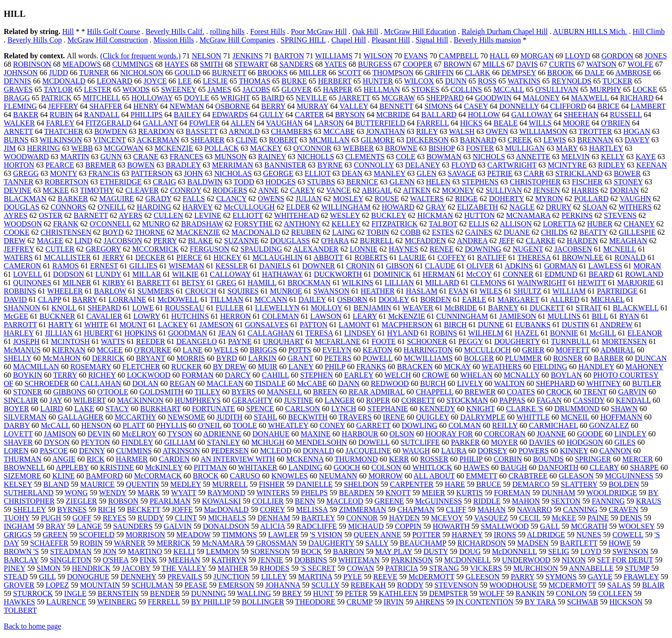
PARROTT (20, 325)
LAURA (454, 451)
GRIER (533, 350)
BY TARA (540, 602)
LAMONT (355, 325)
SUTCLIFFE (420, 442)
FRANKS (371, 367)
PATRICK (56, 98)
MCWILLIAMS (428, 358)
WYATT (184, 493)
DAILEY (312, 299)
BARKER (73, 199)
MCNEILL (620, 249)
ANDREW (616, 325)
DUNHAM (559, 493)
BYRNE (330, 165)
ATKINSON (181, 451)
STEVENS (620, 215)
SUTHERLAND (29, 493)
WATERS (18, 257)
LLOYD (577, 56)
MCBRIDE (393, 115)
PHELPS (315, 493)
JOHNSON (21, 73)
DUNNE (491, 325)
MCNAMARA (528, 215)
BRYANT (150, 358)
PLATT (134, 425)
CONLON (571, 593)
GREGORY (103, 249)
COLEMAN (281, 316)
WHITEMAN (359, 560)
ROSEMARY (91, 367)
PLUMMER (523, 358)
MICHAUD (366, 526)
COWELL (628, 535)
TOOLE (245, 425)
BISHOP (441, 148)
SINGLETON (70, 560)
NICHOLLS (316, 157)
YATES (336, 64)
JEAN (227, 333)
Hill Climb (648, 32)
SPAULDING (261, 249)
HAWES (476, 467)
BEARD (601, 274)
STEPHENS (480, 182)
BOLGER (479, 358)
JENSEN (546, 190)
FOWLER (204, 123)
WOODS (136, 89)
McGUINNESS (439, 501)
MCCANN (271, 299)
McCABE (312, 383)
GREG (226, 283)
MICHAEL (608, 299)
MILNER (77, 283)
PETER (356, 593)
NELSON (206, 56)
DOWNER (318, 266)
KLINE (63, 476)
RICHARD (637, 98)
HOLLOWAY (152, 98)
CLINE (247, 140)
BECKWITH (308, 417)
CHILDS (554, 232)
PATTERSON (152, 173)
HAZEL (527, 333)
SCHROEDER (46, 383)
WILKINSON (61, 140)
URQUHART (283, 341)
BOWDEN (111, 131)
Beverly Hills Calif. (175, 32)
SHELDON (361, 484)
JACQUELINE (368, 451)
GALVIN (178, 526)
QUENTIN (143, 484)
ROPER (378, 400)
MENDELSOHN (321, 442)
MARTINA (315, 577)
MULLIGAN (525, 148)
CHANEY (639, 224)
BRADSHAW (202, 224)
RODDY (410, 585)
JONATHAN (385, 131)
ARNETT (18, 131)
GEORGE (278, 173)
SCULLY (325, 585)
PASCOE (54, 451)
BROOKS (272, 73)
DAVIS (527, 64)
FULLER (230, 308)
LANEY (301, 367)
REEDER (150, 341)
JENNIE (271, 560)
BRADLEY (183, 165)
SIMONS (438, 106)
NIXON (574, 560)
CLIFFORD (568, 106)
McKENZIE (407, 316)
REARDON (156, 131)
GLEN (427, 173)
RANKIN (530, 593)
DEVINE (18, 190)
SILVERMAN (25, 417)
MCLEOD (276, 451)
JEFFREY (19, 249)
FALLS (194, 199)
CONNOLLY (374, 165)
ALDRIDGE (546, 535)
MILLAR (147, 274)
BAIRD (273, 98)
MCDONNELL (468, 560)
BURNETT (229, 73)
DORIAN (624, 190)
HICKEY (227, 257)
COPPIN (408, 526)
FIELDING (550, 367)
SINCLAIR (21, 400)
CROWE (436, 375)
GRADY (158, 199)
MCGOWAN (124, 148)
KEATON (378, 350)
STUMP (637, 568)
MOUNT (133, 325)
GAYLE (600, 577)
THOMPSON (393, 73)
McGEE (16, 316)
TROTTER (595, 131)
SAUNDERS (133, 526)
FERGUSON (210, 249)
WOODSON (23, 224)
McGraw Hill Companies (238, 40)
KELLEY (346, 224)
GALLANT (160, 123)
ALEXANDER (316, 249)
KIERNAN (69, 350)
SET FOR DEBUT (625, 560)
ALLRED (564, 299)
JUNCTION (231, 577)
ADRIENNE (222, 434)
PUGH (51, 518)
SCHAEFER (49, 543)
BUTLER (647, 383)
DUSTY (436, 551)
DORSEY (493, 451)
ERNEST (104, 266)
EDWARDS (230, 115)
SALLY (377, 543)
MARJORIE (636, 283)
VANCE (339, 190)
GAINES (479, 232)
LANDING (305, 467)
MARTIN (75, 157)
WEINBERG (117, 602)
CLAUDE (440, 266)
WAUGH (416, 451)
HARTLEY (606, 148)
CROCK (559, 392)
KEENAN (651, 165)
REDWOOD (390, 383)
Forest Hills (268, 32)
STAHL (266, 417)
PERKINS (577, 215)
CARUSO (245, 476)
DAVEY (637, 140)
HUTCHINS (190, 316)
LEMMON (222, 551)
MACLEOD (345, 501)
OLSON (402, 434)
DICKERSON (427, 140)
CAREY (302, 190)
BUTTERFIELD (380, 123)
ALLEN (243, 123)
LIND (84, 241)
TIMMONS (239, 535)
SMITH (211, 64)
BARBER (609, 358)
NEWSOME (186, 417)
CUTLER (60, 249)
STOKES (425, 89)
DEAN (352, 173)
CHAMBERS (292, 131)
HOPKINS (141, 333)
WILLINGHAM (346, 207)
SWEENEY (179, 89)
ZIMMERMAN (362, 509)
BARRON (349, 551)
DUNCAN (651, 358)
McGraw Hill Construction (107, 40)
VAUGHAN (284, 123)
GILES (625, 442)
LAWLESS (605, 266)
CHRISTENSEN (66, 232)
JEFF (507, 241)
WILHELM (486, 333)
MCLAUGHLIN (278, 257)
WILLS (540, 123)
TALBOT (443, 224)
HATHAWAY (282, 274)
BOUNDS (548, 459)
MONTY (63, 173)
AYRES (16, 215)
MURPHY (605, 89)
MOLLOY (327, 308)
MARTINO (145, 551)
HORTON (19, 165)
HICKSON (626, 602)
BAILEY (187, 115)
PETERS (338, 358)
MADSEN (533, 543)
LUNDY (108, 274)
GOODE (590, 434)
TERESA (319, 333)
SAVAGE (462, 173)
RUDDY (151, 518)
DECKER (150, 257)
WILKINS (357, 283)
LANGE (89, 526)
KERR (399, 459)
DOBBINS (311, 560)
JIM (10, 148)
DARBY (17, 425)
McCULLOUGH (249, 207)
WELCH (398, 375)
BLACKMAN (25, 199)
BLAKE (200, 241)
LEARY (365, 316)
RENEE (441, 249)
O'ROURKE (153, 350)
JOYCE (155, 81)
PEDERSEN (230, 451)
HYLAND (403, 333)
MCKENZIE (174, 148)
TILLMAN (226, 299)
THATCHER (64, 131)
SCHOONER (427, 341)
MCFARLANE (338, 341)
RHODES (274, 568)
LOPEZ (57, 585)
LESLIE (215, 81)
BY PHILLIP (211, 602)
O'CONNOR (312, 148)
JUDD (59, 73)
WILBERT (90, 400)
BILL (600, 316)
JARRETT (354, 98)
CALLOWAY (231, 274)
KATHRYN (229, 560)
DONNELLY (519, 106)
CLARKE (541, 241)
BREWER (480, 392)
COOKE (17, 232)
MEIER (434, 493)
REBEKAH (368, 585)
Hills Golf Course (113, 32)
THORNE (150, 232)
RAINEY (272, 157)
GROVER (19, 585)
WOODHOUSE (513, 585)
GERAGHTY (252, 400)
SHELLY (17, 358)
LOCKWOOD (149, 375)
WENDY (113, 493)
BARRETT (153, 283)
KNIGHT (480, 409)
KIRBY (114, 283)
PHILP (335, 367)
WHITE (96, 325)
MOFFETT (573, 350)
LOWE (143, 308)
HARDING (154, 207)
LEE (185, 81)
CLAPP (49, 299)
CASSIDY (589, 400)
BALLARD (439, 115)
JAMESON (217, 325)
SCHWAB (583, 602)
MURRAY (313, 106)
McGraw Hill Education (420, 32)
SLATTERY (579, 484)
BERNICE (362, 182)
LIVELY (470, 383)
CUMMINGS (133, 64)
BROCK (206, 476)
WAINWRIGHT (542, 283)
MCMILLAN (329, 140)
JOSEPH (26, 341)
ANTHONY (302, 224)
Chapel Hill (349, 40)
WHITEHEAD (296, 215)
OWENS (271, 199)
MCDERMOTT (572, 585)
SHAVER (18, 442)
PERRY (165, 241)
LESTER (98, 89)
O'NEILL (112, 207)
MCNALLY (521, 375)
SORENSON (270, 551)
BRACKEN (415, 367)
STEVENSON (456, 585)
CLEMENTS (365, 157)
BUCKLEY (388, 215)
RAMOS (66, 266)
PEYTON (95, 442)
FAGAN (549, 400)
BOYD (113, 232)
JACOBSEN (573, 249)
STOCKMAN (467, 400)
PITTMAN (210, 467)
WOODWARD (26, 157)
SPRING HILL (303, 40)
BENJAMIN (373, 308)
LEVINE (208, 215)
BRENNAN (595, 140)
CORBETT (418, 400)
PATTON (314, 325)
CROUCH (201, 291)
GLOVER (297, 89)
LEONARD (114, 81)
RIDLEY (611, 165)
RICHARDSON (482, 543)
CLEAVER (142, 190)
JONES (656, 56)
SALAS (619, 585)
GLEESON (483, 577)
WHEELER (65, 291)
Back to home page (32, 626)
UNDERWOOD (526, 560)
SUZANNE (241, 241)
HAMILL (262, 283)
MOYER (504, 442)
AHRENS (429, 602)
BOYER (16, 409)
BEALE (506, 123)
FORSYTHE (254, 224)
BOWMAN (444, 157)
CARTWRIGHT (512, 165)
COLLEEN (615, 593)
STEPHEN (316, 375)
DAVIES (542, 442)
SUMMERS (156, 291)
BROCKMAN (309, 283)
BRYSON (350, 115)
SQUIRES (243, 291)
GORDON (617, 56)
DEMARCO (531, 484)
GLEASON (576, 476)
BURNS (16, 140)
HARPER (338, 89)
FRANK (66, 224)
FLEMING (20, 106)
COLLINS (466, 89)
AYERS (130, 215)
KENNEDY (437, 409)
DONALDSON (226, 526)
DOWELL (374, 442)
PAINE (598, 518)
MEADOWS (82, 64)
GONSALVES (266, 325)
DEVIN (99, 434)
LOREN (16, 451)
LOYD (591, 551)
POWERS (534, 451)
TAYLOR (58, 89)
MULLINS (564, 316)
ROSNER (568, 358)
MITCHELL (101, 98)
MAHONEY (644, 367)
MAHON (526, 501)
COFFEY (451, 257)
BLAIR (653, 585)
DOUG (470, 551)
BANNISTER (285, 165)
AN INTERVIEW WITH (238, 459)
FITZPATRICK (395, 224)
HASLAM (422, 291)
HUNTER (378, 81)
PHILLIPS (147, 115)
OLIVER (480, 266)
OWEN (497, 131)
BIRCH (455, 325)
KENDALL (633, 400)
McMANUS (22, 350)
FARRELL (432, 123)
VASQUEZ (491, 518)
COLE (406, 157)
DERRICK (108, 358)
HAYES (176, 64)
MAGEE (50, 241)
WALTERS (427, 199)
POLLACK (222, 148)
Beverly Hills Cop (35, 40)
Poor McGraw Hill (319, 32)
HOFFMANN (621, 417)
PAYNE (240, 341)
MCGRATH (589, 526)
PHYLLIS (172, 425)
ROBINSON (32, 64)
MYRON (549, 199)
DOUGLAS (21, 207)
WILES (491, 291)
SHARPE (644, 467)
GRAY (436, 207)
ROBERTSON (67, 182)
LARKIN (262, 358)
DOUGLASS (290, 241)
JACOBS (256, 89)
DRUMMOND (577, 409)
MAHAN (491, 509)
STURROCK (33, 593)
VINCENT (109, 140)
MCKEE (56, 190)
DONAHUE (271, 434)
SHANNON (22, 308)
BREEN (325, 392)
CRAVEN (623, 509)
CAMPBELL (459, 56)
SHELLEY (30, 509)
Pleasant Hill (391, 40)
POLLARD (591, 199)
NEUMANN (338, 476)
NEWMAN (187, 106)
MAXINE (315, 434)
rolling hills (227, 32)
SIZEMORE (22, 476)
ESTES (443, 232)
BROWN (457, 64)
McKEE (564, 518)
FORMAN (197, 375)
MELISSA (312, 509)
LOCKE (645, 89)
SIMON (49, 568)
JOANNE (551, 434)
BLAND (56, 484)
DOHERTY (507, 199)
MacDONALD (226, 509)
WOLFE (640, 64)
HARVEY (198, 207)
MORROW (385, 476)
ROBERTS (371, 257)
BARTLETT (579, 543)
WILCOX (419, 81)
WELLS (226, 350)
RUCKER (186, 367)
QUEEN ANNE (378, 535)
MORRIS (191, 358)
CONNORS (68, 207)
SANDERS (297, 64)
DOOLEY (394, 299)
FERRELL (164, 602)
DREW (15, 241)
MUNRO (156, 224)
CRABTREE (528, 476)
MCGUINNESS (629, 476)
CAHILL (275, 375)
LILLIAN (399, 283)
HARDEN (583, 241)
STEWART (251, 64)
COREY (273, 509)
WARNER (130, 543)
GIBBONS (70, 392)
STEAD (16, 577)
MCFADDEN (425, 241)
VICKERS (486, 568)
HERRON (236, 316)
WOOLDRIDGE (611, 493)
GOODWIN (493, 98)
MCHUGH (268, 442)
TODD (244, 182)
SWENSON (630, 551)
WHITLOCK (432, 467)
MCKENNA (305, 459)
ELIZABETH (477, 207)
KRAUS (649, 501)
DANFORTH (558, 467)
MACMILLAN (36, 367)
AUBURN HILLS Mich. (590, 32)
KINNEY (574, 451)
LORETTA (559, 224)
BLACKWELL (636, 308)
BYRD (226, 358)
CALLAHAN (101, 383)
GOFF (82, 518)
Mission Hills (174, 40)
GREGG (26, 173)
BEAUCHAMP (423, 543)
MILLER (313, 73)
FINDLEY (137, 442)
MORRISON (145, 535)
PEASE (196, 585)
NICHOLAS (233, 173)
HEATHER (378, 291)
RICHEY (102, 375)
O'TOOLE (113, 392)
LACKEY (173, 325)
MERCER (637, 459)
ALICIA (272, 526)
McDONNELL (514, 551)
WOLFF (492, 593)
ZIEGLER (81, 501)
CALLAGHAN (271, 333)
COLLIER (268, 501)
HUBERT (99, 333)
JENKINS (248, 56)
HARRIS (585, 190)
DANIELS (275, 266)
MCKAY (457, 367)
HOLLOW (484, 115)
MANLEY (390, 173)
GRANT (300, 358)
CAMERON (22, 266)
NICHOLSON (142, 73)
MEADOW (193, 535)
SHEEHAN (581, 115)
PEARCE (59, 165)
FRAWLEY (641, 577)
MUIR (267, 367)
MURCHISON (536, 568)
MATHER (233, 568)
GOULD (188, 73)
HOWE (620, 543)
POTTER (426, 535)
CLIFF (456, 509)
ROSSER (434, 459)
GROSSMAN (276, 543)
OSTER (51, 215)
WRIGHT (235, 98)
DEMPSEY (519, 73)
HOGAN (637, 131)
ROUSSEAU (185, 308)
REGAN (183, 383)
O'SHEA (115, 560)
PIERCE (189, 257)
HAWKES (19, 602)
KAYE (646, 157)
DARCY (238, 375)
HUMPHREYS (198, 400)
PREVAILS (185, 577)
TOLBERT (20, 610)
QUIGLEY (432, 417)
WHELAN (476, 375)
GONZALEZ (609, 425)
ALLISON (516, 224)
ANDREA (472, 241)
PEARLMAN (170, 501)
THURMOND (356, 459)
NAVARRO (535, 509)
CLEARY (604, 467)
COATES (521, 392)
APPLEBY (72, 467)
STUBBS (321, 182)
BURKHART (160, 409)
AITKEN (417, 190)
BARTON (289, 56)
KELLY (613, 157)
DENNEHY (138, 577)
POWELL (378, 358)
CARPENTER (412, 484)
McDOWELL (178, 299)
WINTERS (273, 493)
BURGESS (375, 64)
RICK (96, 459)
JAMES (220, 89)
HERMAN (438, 274)
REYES (115, 518)
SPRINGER (593, 459)
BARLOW (110, 291)
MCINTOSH (70, 341)
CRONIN (360, 266)
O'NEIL (210, 425)
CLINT (186, 518)
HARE (455, 484)
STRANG (444, 568)
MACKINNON (140, 400)
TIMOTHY (97, 190)
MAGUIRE (116, 199)
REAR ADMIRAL (377, 392)
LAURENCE (66, 602)
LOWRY (147, 316)
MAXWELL (590, 98)
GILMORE (378, 140)
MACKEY (266, 148)
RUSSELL (626, 115)
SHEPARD (104, 308)
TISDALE (270, 383)
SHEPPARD (445, 98)
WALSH (462, 131)
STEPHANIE (388, 409)
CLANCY (231, 199)
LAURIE (413, 257)
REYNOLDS (571, 81)
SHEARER (207, 140)
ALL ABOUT (434, 476)
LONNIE (364, 249)
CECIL (530, 518)
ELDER (298, 207)
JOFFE (182, 509)
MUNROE (286, 291)
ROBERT (283, 140)
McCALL (55, 425)
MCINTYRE (567, 165)
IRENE (394, 417)
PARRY (522, 577)
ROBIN (91, 543)
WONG (76, 493)
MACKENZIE (198, 232)
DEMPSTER (448, 593)
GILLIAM (180, 442)
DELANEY (423, 165)
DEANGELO (197, 341)
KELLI (184, 551)
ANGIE (64, 459)
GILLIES (143, 266)
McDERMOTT (431, 577)
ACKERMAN (158, 140)
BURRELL (377, 241)
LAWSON (326, 316)
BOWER (627, 173)
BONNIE (564, 333)
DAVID (15, 299)
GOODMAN (188, 333)
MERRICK (173, 543)
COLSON (386, 467)
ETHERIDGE (121, 182)
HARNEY (467, 535)
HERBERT (335, 81)
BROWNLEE (583, 257)
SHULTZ (527, 291)
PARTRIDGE (617, 291)
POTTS (300, 350)
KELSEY (18, 484)
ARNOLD (244, 131)
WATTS (113, 341)
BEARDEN (357, 493)
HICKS (471, 123)
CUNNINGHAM (462, 316)
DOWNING (483, 249)
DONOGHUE (88, 577)
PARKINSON (412, 560)
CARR (534, 173)
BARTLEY (318, 518)
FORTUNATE (213, 409)
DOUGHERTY (517, 341)
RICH (107, 509)
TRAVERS (355, 417)
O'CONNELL (110, 224)
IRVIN (394, 602)
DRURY (559, 207)
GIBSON (400, 266)
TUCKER (617, 81)
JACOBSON (123, 241)
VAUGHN (635, 199)
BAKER (26, 115)
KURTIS (470, 493)
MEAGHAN (628, 241)
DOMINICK (392, 274)
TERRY (65, 375)
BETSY (193, 283)
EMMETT (481, 476)
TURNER (94, 73)
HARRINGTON (428, 350)
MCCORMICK (155, 249)
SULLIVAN (504, 190)
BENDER (165, 593)
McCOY (479, 274)
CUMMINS (134, 451)
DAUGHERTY (331, 543)
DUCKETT (547, 308)
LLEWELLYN (277, 308)
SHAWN (624, 409)
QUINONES (32, 283)
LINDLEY (630, 434)
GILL (48, 577)
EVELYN (337, 350)
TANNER (19, 182)
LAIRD (52, 409)
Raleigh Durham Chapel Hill (504, 32)
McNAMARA (223, 543)
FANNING (608, 501)
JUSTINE (298, 400)
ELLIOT (318, 173)
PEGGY (471, 341)
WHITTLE (533, 417)
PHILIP (471, 459)
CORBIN (508, 459)
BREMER (101, 165)
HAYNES (403, 249)
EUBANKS (533, 325)
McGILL (603, 333)
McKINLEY (164, 467)
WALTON (510, 383)
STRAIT (588, 308)
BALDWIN (205, 182)
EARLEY (359, 375)
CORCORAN (505, 434)
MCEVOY (447, 518)
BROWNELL (24, 467)
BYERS (244, 392)
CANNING (581, 509)
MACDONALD (256, 232)
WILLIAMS (334, 56)
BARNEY (503, 308)
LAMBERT (648, 106)
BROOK (560, 73)
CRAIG (165, 182)
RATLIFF (492, 257)
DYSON (57, 442)
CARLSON (303, 409)
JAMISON (60, 434)
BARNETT (91, 215)
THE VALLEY (184, 568)
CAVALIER (104, 316)
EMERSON (236, 585)
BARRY (85, 299)
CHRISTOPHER (535, 182)
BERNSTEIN (118, 593)
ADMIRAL (617, 350)
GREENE (389, 501)
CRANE (146, 157)
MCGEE (110, 350)
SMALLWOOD (505, 526)
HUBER (600, 224)
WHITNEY (604, 383)
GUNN (111, 157)
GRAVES (18, 89)
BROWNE (401, 148)
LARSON (329, 123)
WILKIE (185, 274)
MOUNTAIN (100, 585)
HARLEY (19, 333)
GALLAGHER (81, 417)
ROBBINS (20, 291)
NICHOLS (489, 157)
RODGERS (230, 190)
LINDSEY (360, 333)
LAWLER (283, 535)
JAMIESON (518, 316)
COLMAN (465, 425)
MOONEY (458, 190)
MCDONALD (64, 81)
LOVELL (28, 274)
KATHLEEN (399, 593)
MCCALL (509, 89)
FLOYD (464, 165)
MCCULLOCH (487, 350)
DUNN (456, 81)
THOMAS (255, 81)
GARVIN (632, 392)
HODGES (281, 182)
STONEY (628, 182)
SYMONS (561, 577)
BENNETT (396, 106)
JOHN (193, 173)
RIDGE (466, 199)
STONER (28, 392)
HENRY (146, 106)
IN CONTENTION (484, 602)
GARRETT (373, 425)
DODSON (69, 274)
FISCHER (587, 182)
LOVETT (18, 434)
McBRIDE (461, 308)
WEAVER (418, 308)
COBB (411, 232)
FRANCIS (104, 173)
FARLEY (60, 123)
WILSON (378, 56)
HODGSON (585, 442)
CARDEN (174, 459)
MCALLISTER (67, 257)
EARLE (474, 299)
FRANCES (186, 157)
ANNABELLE (591, 568)
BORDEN (435, 299)
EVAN (458, 291)
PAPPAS (512, 400)
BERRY (273, 106)
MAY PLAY (394, 551)
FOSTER (480, 148)
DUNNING (208, 593)
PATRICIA (402, 568)
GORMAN (561, 266)
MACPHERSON (407, 325)
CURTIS (562, 64)
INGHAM (19, 526)
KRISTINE (117, 467)
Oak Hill (365, 32)
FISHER (272, 484)
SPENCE (260, 409)
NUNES (589, 535)
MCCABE (339, 131)
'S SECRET (318, 568)
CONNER (518, 274)
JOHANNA (283, 585)
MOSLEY (348, 199)
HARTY (61, 325)
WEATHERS (501, 367)
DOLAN (146, 383)
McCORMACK (158, 476)
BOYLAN (566, 375)
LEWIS (555, 140)
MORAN (647, 266)
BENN (305, 501)
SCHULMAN (152, 585)
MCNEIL (575, 417)
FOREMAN (512, 493)
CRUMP (360, 602)
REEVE (385, 577)
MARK (149, 493)
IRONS (505, 535)
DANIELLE (314, 484)
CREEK (520, 140)
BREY (292, 593)
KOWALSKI (222, 501)
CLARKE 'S (525, 409)
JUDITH (230, 417)
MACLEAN (225, 383)
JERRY (113, 257)
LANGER (339, 400)
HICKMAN (435, 215)
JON (109, 551)
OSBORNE (233, 106)
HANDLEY (597, 367)
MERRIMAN (232, 165)
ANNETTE (533, 157)
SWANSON (332, 291)
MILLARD (442, 283)
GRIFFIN (439, 73)
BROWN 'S (21, 551)
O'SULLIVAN (557, 89)
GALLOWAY (532, 115)
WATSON (601, 64)
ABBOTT (329, 257)
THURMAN (23, 459)
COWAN (360, 568)
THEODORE (315, 602)
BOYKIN (28, 375)
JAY (56, 400)
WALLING (254, 593)
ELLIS (479, 224)
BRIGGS (263, 350)
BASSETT (202, 131)
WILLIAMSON (543, 131)
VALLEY (354, 106)
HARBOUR (360, 434)
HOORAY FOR (449, 434)
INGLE (75, 593)
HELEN (438, 182)
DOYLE (196, 98)
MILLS (494, 64)
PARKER (465, 442)
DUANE (517, 232)
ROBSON (123, 501)
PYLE (353, 577)
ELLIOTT (248, 215)
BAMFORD (104, 476)
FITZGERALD (108, 123)
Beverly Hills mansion (487, 40)
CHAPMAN (416, 509)
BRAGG (17, 98)
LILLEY (274, 577)
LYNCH (344, 409)
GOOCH (347, 467)
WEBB (82, 148)
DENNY (92, 451)
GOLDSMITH (161, 392)
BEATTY (593, 232)
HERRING (44, 148)
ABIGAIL (377, 190)
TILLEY (207, 392)
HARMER (132, 459)
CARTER (309, 115)
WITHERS (635, 207)
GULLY (272, 115)
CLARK (477, 73)
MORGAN (537, 56)
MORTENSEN (624, 341)
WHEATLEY (288, 425)
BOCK (311, 551)
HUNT (323, 593)
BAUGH (514, 467)
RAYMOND (226, 493)
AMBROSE (633, 73)
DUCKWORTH (338, 274)
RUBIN (61, 115)
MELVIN (576, 157)
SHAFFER (105, 106)
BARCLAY (21, 560)
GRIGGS (18, 535)
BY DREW (230, 367)
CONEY (332, 425)
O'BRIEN (616, 123)
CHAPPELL (434, 392)
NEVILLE (312, 98)
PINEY (15, 568)
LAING (344, 232)
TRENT (595, 392)
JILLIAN (59, 333)
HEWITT (592, 283)
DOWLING (420, 425)
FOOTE (384, 341)
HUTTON (479, 215)
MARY (567, 148)
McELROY (139, 434)
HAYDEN (404, 518)
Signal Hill (432, 40)
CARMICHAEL (553, 425)
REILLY (505, 425)
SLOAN (595, 207)
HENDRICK (91, 568)
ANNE (268, 190)
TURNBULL (571, 341)
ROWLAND (644, 274)
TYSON (180, 434)
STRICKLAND (579, 173)
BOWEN (141, 165)
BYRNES (72, 509)
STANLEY (223, 442)
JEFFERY (63, 106)
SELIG (558, 551)
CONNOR (362, 518)
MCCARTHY (136, 417)
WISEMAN (186, 266)
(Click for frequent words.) (140, 56)
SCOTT (350, 73)
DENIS (631, 518)
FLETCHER (141, 367)
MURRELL (230, 484)
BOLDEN (624, 484)
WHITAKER (258, 467)
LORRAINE (127, 299)
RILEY (427, 131)
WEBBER (358, 148)
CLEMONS (488, 283)
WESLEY (345, 215)
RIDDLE (487, 501)
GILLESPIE (637, 232)
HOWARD (398, 207)
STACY (117, 409)
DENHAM (273, 518)
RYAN (629, 316)
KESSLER (232, 266)
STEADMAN (71, 551)
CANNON (616, 451)
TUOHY (17, 518)
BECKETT (144, 509)
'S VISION (326, 535)
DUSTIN (576, 325)
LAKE (84, 409)
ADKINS (518, 266)
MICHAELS (227, 518)
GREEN (55, 535)
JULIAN (308, 199)
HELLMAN (382, 89)
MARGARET (518, 299)
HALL (499, 56)
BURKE (294, 81)
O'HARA (335, 241)
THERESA (534, 257)
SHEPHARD (555, 383)
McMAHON (62, 358)
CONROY (185, 190)
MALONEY (541, 98)
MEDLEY (186, 484)
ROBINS (444, 333)
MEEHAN (184, 560)
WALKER (19, 123)
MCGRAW (398, 98)
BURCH (433, 383)
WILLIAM (569, 291)
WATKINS (524, 81)
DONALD (319, 451)
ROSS (487, 81)
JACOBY (136, 568)
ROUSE (386, 199)
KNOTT (398, 493)
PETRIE (500, 173)
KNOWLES (289, 476)
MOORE (576, 123)
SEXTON (566, 501)
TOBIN (378, 232)
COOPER (417, 64)
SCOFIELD (97, 535)
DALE (595, 73)
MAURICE (98, 484)
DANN (349, 383)
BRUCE (488, 484)
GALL (550, 526)
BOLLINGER (263, 602)
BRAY (56, 526)
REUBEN (306, 232)
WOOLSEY (637, 526)
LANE (192, 350)
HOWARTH (451, 526)
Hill (68, 32)
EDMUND (561, 274)
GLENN (402, 182)
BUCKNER (57, 316)
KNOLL (64, 308)
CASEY (476, 106)
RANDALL (102, 115)
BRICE (608, 106)
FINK (148, 560)
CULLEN (168, 215)
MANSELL (284, 392)
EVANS (416, 56)
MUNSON (231, 157)
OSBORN (352, 299)
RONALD (630, 257)
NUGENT (528, 249)
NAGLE (522, 207)
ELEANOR (645, 333)
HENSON (96, 425)
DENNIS (17, 81)
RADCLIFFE (317, 526)
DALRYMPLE (483, 417)
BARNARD (478, 140)
